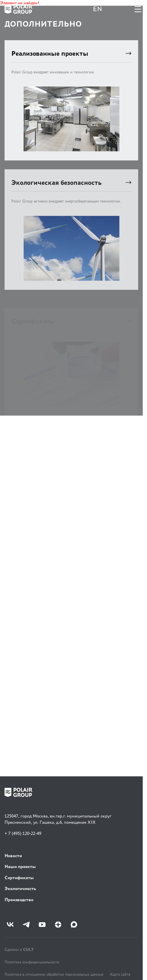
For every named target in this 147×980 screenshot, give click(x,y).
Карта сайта (120, 974)
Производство (19, 900)
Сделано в (19, 949)
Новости (13, 856)
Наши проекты (20, 866)
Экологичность (20, 888)
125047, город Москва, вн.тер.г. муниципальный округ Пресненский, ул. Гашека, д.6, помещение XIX (58, 819)
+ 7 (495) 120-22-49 (23, 833)
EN (97, 9)
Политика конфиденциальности (32, 962)
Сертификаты (19, 878)
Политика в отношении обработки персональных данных (54, 974)
